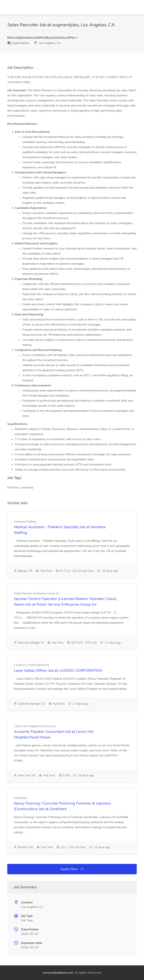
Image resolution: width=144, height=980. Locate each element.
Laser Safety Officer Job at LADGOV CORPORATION (58, 671)
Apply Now (72, 869)
